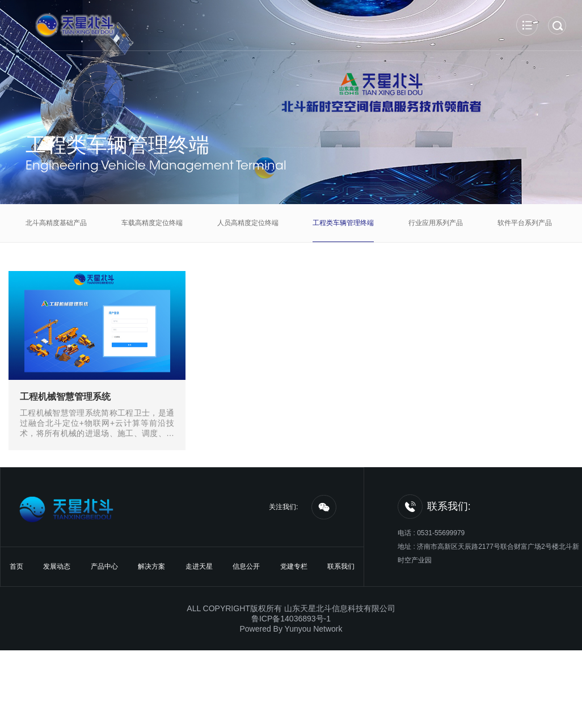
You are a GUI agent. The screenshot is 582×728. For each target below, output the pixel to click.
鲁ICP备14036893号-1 (291, 619)
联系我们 (341, 566)
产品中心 (104, 566)
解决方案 (151, 566)
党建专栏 (294, 566)
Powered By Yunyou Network (291, 629)
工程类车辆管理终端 (117, 145)
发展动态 (57, 566)
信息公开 (246, 566)
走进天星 (199, 566)
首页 (16, 566)
